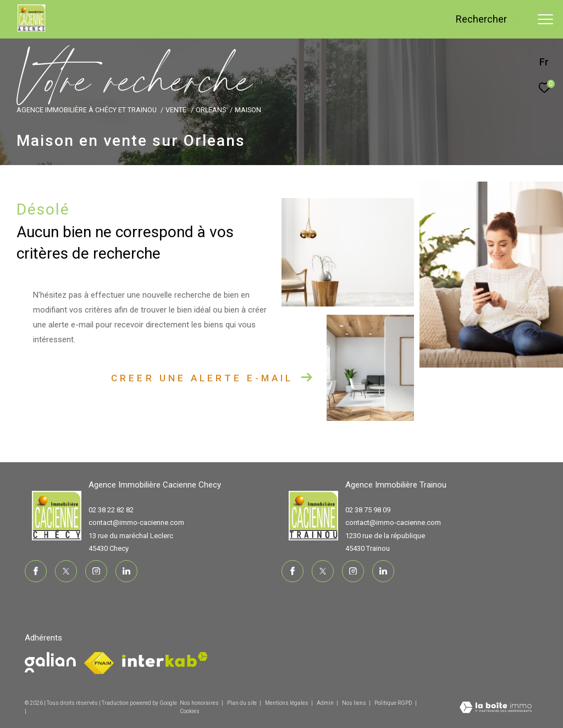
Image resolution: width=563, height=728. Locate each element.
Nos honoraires (199, 703)
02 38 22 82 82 (111, 510)
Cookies (190, 711)
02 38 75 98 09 (368, 510)
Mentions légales (287, 703)
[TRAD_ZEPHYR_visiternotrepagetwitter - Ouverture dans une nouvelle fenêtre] (66, 571)
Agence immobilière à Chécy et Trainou (87, 110)
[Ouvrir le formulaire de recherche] (490, 19)
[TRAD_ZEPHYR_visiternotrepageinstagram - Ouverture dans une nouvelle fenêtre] (96, 571)
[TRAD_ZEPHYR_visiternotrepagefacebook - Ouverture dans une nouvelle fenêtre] (36, 571)
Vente (176, 110)
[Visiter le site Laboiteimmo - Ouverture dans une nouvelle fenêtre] (496, 708)
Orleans (211, 110)
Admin (326, 703)
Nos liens (355, 703)
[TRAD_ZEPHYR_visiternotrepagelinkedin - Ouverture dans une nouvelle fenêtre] (126, 571)
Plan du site (242, 703)
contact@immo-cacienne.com (136, 522)
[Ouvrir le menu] (545, 19)
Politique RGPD (393, 703)
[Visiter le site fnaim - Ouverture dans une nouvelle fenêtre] (50, 662)
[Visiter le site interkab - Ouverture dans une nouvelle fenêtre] (165, 659)
